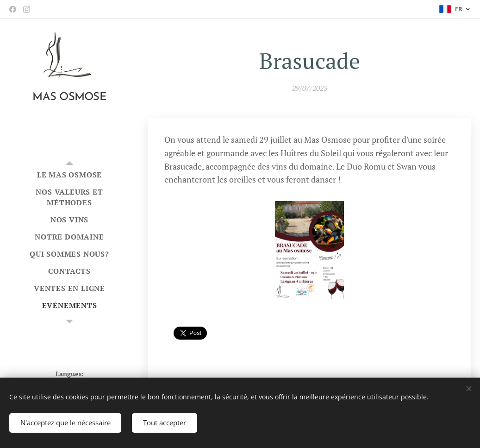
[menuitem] (69, 175)
